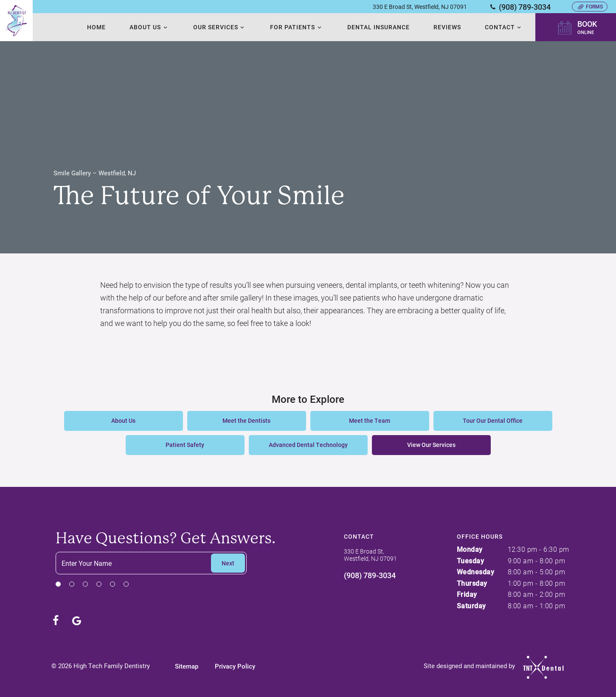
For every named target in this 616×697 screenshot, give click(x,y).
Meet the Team (370, 420)
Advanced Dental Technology (308, 445)
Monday (470, 549)
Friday (467, 594)
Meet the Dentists (246, 420)
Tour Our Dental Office (493, 420)
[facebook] (56, 621)
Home (96, 27)
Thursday (472, 583)
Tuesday (471, 561)
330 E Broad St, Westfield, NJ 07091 (420, 7)
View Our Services (431, 445)
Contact (504, 27)
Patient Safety (185, 445)
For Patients (297, 27)
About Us (149, 27)
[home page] (16, 21)
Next (228, 563)
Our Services (219, 27)
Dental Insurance (378, 27)
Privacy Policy (235, 666)
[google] (77, 621)
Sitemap (187, 666)
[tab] (58, 584)
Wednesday (476, 572)
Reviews (447, 27)
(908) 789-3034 (519, 7)
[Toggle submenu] (165, 27)
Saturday (471, 606)
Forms (590, 6)
